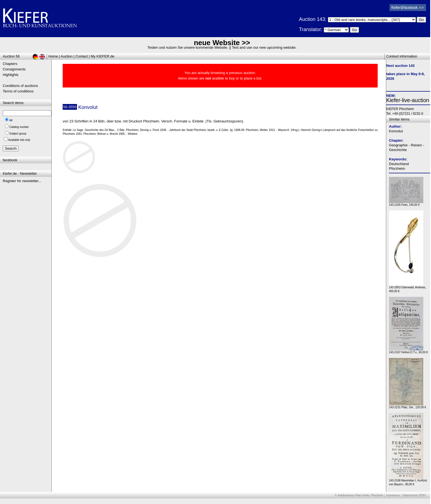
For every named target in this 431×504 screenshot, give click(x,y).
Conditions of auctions (20, 86)
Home (53, 56)
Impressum (393, 495)
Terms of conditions (18, 91)
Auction (67, 56)
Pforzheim (397, 169)
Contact (82, 56)
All (11, 120)
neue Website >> (222, 43)
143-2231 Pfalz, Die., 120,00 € (407, 406)
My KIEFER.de (103, 56)
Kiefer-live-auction (408, 100)
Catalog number (19, 127)
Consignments (14, 69)
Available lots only (19, 140)
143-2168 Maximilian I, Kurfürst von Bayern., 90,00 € (408, 481)
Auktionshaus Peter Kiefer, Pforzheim (361, 495)
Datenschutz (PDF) (414, 495)
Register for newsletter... (22, 181)
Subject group (18, 134)
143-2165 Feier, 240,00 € (406, 203)
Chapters (10, 64)
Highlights (11, 75)
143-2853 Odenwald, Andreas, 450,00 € (407, 288)
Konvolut (396, 131)
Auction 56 (11, 56)
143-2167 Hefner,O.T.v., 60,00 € (408, 351)
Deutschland (399, 164)
